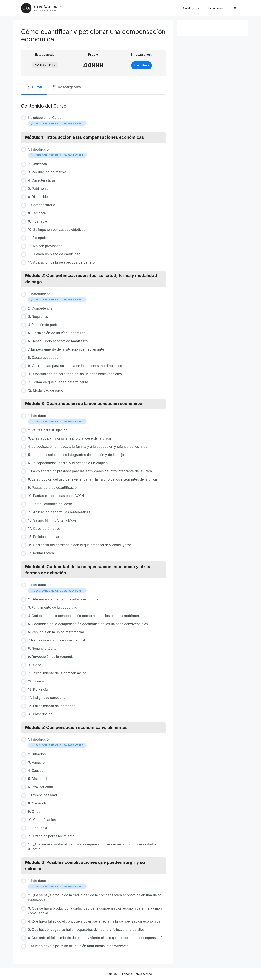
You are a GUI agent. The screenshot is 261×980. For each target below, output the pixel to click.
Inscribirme (142, 65)
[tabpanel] (93, 96)
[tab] (34, 87)
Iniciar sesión (217, 8)
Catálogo (194, 8)
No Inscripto (45, 65)
